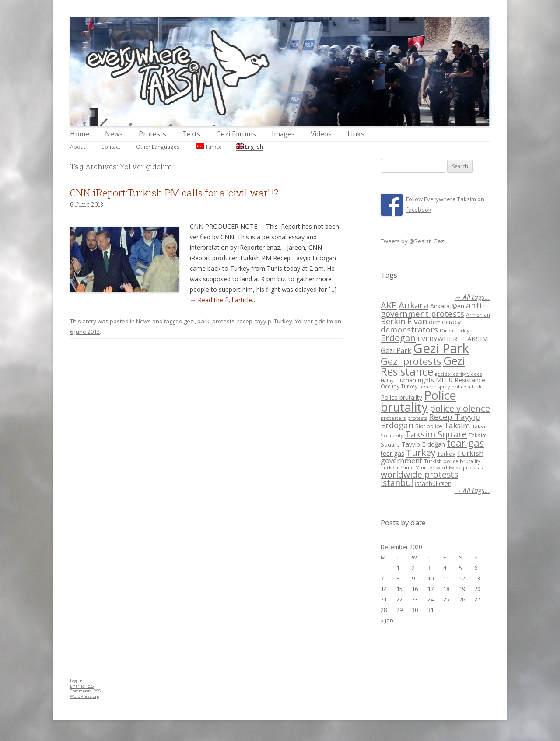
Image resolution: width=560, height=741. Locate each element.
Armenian (478, 315)
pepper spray (434, 387)
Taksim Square (436, 434)
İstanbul (397, 483)
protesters (393, 418)
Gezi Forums (236, 134)
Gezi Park (396, 350)
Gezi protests (411, 361)
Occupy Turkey (399, 386)
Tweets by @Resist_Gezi (413, 241)
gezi (189, 321)
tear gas (465, 443)
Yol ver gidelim (314, 321)
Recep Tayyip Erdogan (430, 421)
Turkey (283, 321)
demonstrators (409, 329)
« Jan (387, 620)
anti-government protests (432, 309)
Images (283, 134)
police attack (467, 386)
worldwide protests (459, 467)
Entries (82, 686)
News (114, 134)
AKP (389, 305)
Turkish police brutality (452, 461)
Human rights (415, 380)
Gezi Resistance (423, 366)
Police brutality (401, 397)
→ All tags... (472, 297)
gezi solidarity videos (458, 374)
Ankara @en (447, 306)
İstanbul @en (433, 484)
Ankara (413, 305)
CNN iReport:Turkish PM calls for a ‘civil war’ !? (174, 193)
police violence (460, 408)
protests (223, 321)
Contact (111, 147)
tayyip (263, 321)
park (203, 321)
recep (245, 321)
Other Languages (158, 147)
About (78, 147)
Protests (152, 134)
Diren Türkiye (456, 330)
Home (80, 134)
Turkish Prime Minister (408, 467)
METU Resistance (460, 380)
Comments (85, 691)
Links (356, 134)
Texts (191, 134)
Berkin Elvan (404, 321)
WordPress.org (85, 696)
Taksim (457, 425)
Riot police (429, 426)
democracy (445, 322)
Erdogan (398, 338)
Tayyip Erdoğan (423, 444)
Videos (321, 134)
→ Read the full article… (223, 300)
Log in (76, 681)
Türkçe (209, 147)
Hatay (387, 381)
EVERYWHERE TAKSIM (453, 339)
